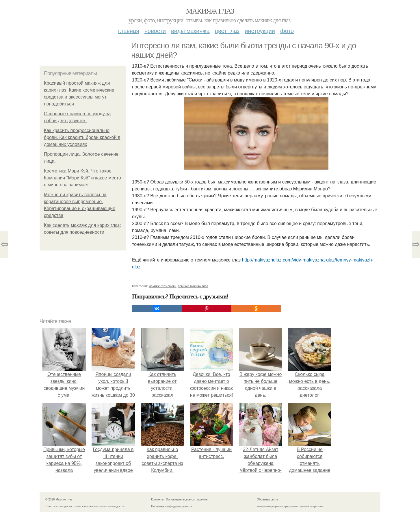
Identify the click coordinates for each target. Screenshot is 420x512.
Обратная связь (267, 499)
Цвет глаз (227, 31)
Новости (155, 31)
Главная (129, 31)
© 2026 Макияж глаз (59, 499)
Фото (287, 31)
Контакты (157, 499)
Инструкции (260, 31)
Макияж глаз (210, 11)
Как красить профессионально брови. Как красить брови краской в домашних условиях (82, 137)
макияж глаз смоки (162, 286)
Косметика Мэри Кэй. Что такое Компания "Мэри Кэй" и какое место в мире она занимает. (82, 178)
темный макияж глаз (193, 286)
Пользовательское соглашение (187, 499)
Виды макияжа (190, 31)
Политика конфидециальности (172, 506)
